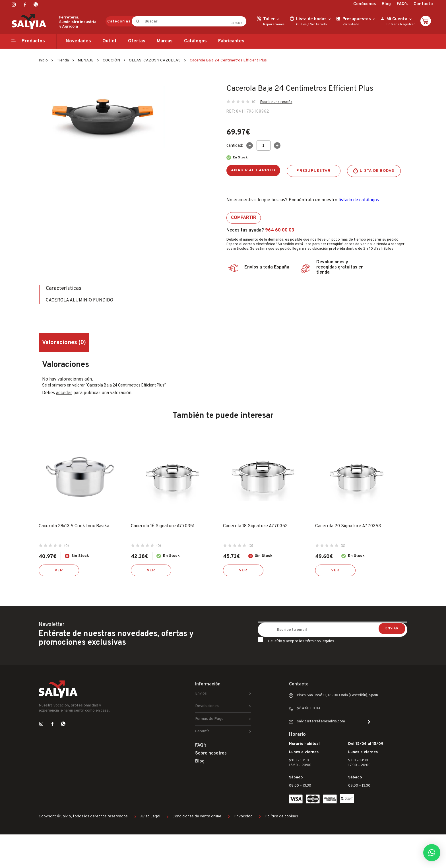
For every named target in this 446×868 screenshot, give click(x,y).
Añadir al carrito (253, 170)
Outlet (110, 41)
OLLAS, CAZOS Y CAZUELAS (155, 60)
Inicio (43, 60)
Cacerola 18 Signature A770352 (255, 526)
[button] (432, 853)
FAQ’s (402, 4)
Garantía (202, 731)
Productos (33, 41)
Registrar (408, 24)
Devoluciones (207, 706)
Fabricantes (231, 41)
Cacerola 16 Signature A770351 (163, 526)
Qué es (301, 24)
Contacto (423, 4)
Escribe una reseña (276, 102)
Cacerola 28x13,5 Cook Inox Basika (74, 526)
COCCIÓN (111, 60)
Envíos (201, 694)
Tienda (63, 60)
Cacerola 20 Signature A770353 (348, 526)
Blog (386, 4)
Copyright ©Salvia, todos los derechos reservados (83, 816)
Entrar (392, 24)
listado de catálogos (359, 200)
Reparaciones (274, 24)
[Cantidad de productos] (264, 145)
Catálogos (195, 41)
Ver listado (318, 24)
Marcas (165, 41)
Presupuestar (313, 171)
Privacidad (243, 816)
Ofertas (137, 41)
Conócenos (365, 4)
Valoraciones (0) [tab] (64, 343)
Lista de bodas (377, 171)
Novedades (78, 41)
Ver (59, 570)
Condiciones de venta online (197, 816)
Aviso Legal (150, 816)
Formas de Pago (209, 719)
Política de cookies (281, 816)
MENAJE (86, 60)
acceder (64, 393)
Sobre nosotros (211, 753)
